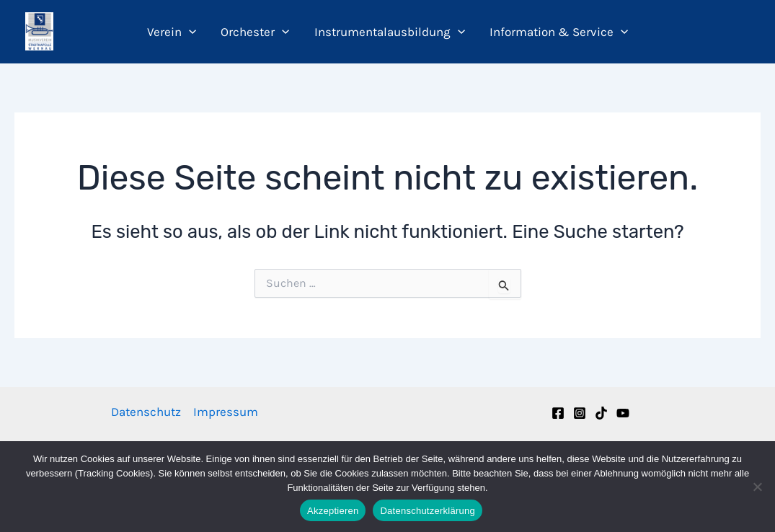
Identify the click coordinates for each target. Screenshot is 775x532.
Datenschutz (146, 412)
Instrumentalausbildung (390, 32)
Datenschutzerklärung (427, 511)
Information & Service (559, 32)
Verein (172, 32)
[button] (189, 32)
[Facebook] (558, 413)
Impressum (226, 412)
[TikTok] (601, 413)
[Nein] (757, 487)
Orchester (255, 32)
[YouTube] (623, 413)
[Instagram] (580, 413)
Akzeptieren (333, 511)
